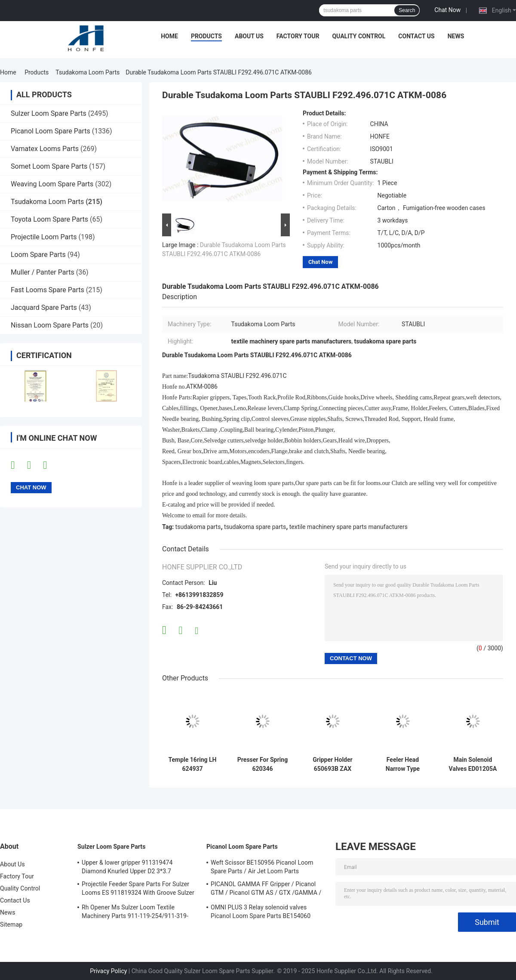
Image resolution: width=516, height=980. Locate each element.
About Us (249, 36)
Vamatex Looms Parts (45, 149)
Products (206, 36)
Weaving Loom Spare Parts (52, 184)
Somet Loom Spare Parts (49, 166)
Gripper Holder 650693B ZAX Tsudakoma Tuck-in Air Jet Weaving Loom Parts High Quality (333, 764)
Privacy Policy (108, 971)
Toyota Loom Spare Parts (49, 219)
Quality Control (359, 36)
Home (169, 36)
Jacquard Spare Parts (44, 308)
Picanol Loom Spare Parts (51, 131)
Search (407, 10)
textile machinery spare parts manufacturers (349, 527)
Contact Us (416, 36)
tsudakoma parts (198, 527)
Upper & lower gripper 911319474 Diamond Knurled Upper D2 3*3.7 (127, 867)
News (456, 36)
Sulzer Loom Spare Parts (49, 113)
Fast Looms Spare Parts (48, 290)
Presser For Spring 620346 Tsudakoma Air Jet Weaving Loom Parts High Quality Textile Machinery (263, 764)
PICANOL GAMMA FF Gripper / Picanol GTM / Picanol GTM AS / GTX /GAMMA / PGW (266, 890)
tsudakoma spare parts (255, 527)
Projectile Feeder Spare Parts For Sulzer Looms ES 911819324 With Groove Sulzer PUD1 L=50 (138, 890)
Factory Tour (298, 36)
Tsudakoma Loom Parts (88, 72)
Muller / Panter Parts (43, 272)
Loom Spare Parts (38, 255)
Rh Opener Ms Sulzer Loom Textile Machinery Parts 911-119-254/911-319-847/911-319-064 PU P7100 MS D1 (135, 913)
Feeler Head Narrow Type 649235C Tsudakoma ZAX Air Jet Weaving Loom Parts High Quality (403, 764)
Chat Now (447, 10)
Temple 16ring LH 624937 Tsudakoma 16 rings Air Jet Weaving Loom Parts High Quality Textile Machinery (192, 764)
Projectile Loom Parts (44, 237)
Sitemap (11, 924)
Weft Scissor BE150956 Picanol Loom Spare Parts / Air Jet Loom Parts (262, 867)
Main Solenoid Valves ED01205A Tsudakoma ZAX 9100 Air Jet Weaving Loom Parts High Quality (473, 764)
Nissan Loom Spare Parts (50, 325)
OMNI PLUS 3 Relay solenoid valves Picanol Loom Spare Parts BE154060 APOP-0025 (261, 913)
